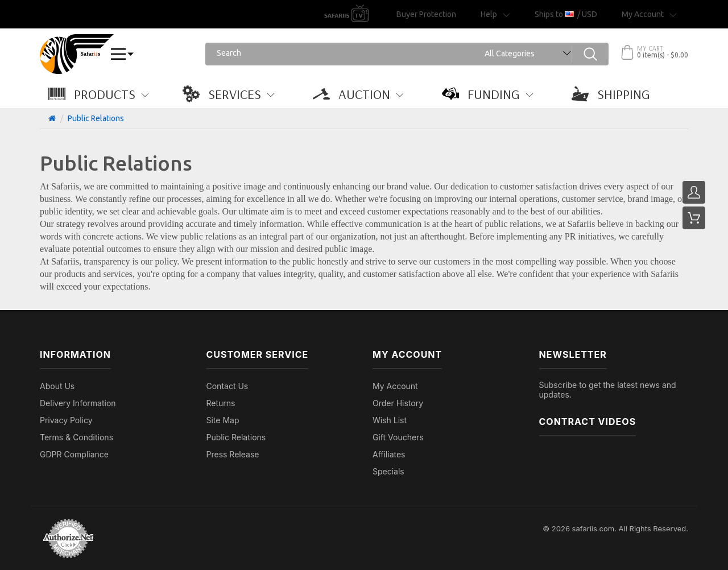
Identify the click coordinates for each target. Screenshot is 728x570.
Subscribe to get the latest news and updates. (608, 390)
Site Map (223, 420)
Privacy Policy (66, 420)
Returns (221, 403)
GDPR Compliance (74, 454)
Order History (398, 403)
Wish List (390, 420)
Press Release (233, 454)
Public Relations (96, 118)
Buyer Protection (426, 14)
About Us (57, 386)
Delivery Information (78, 403)
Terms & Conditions (76, 437)
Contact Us (227, 386)
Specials (388, 471)
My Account (395, 386)
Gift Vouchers (398, 437)
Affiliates (389, 454)
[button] (105, 94)
